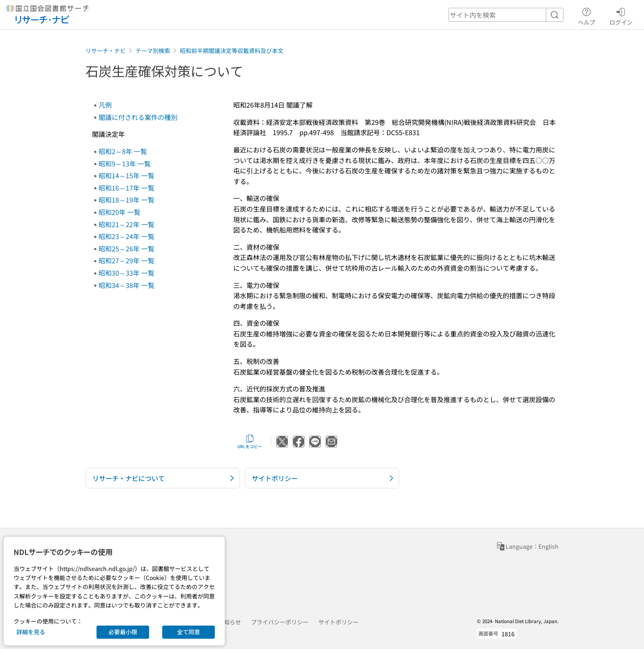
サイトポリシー (338, 622)
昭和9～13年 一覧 (125, 163)
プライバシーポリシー (280, 622)
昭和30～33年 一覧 (126, 273)
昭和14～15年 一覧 (126, 175)
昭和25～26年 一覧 (126, 249)
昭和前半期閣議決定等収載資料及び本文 (232, 51)
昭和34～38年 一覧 (126, 285)
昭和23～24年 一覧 (126, 236)
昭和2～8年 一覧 (123, 151)
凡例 (105, 105)
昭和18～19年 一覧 (126, 200)
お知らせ (230, 622)
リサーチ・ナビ (106, 51)
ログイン (621, 15)
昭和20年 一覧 (120, 212)
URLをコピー (250, 442)
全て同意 (189, 632)
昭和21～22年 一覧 (126, 224)
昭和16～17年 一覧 (126, 188)
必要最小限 (123, 632)
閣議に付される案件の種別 (138, 117)
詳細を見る (31, 632)
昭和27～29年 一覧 (126, 260)
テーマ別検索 (153, 51)
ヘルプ (586, 15)
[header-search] (506, 15)
